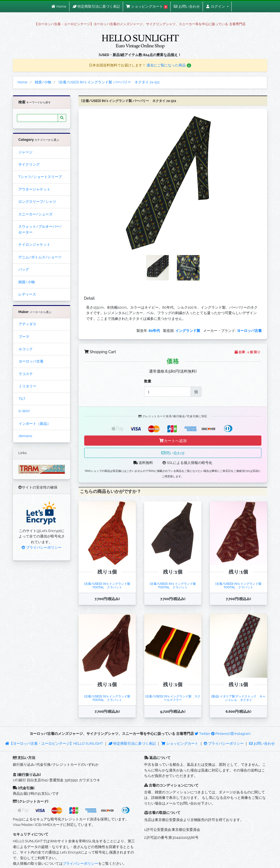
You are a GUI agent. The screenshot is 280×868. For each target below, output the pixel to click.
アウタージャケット (34, 189)
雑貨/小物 (27, 282)
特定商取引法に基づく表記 (132, 743)
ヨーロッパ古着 (31, 361)
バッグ (24, 269)
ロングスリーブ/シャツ (37, 202)
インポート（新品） (35, 424)
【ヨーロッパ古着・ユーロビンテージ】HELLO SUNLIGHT (54, 743)
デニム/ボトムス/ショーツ (40, 257)
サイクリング (29, 164)
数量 (148, 381)
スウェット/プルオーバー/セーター (40, 229)
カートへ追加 (173, 441)
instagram (240, 734)
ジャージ (25, 152)
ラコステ (26, 374)
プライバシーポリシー (42, 547)
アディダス (27, 324)
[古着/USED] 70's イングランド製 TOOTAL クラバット (107, 585)
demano (25, 436)
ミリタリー (27, 386)
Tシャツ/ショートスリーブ (40, 177)
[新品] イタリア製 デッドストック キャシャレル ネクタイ (239, 698)
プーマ (24, 337)
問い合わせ (173, 453)
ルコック (26, 349)
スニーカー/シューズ (35, 214)
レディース (27, 294)
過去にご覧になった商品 (169, 65)
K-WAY (24, 411)
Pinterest (220, 734)
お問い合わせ (262, 743)
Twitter (202, 734)
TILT (22, 399)
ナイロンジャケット (34, 245)
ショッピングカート (180, 743)
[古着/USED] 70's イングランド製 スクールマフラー (173, 698)
